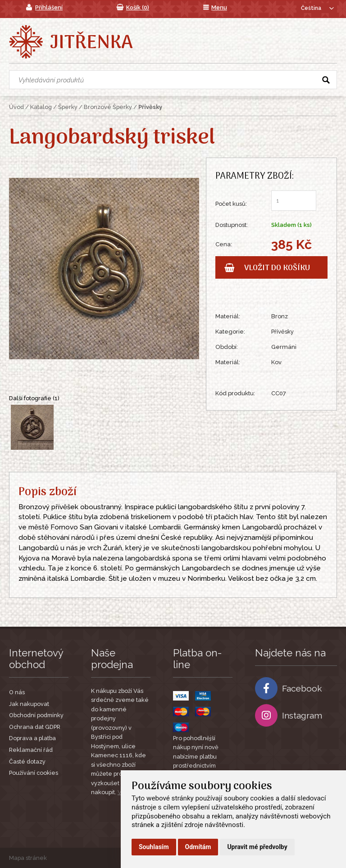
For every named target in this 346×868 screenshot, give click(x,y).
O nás (17, 692)
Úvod (16, 107)
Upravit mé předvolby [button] (257, 847)
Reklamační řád (31, 750)
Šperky (68, 107)
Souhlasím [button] (154, 847)
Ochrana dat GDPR (35, 727)
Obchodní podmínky (36, 715)
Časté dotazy (27, 762)
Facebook (289, 688)
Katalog (41, 107)
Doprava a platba (32, 738)
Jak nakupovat (29, 704)
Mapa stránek (28, 858)
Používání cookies (34, 773)
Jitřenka (91, 43)
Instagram (289, 715)
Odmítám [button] (198, 847)
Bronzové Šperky (108, 107)
